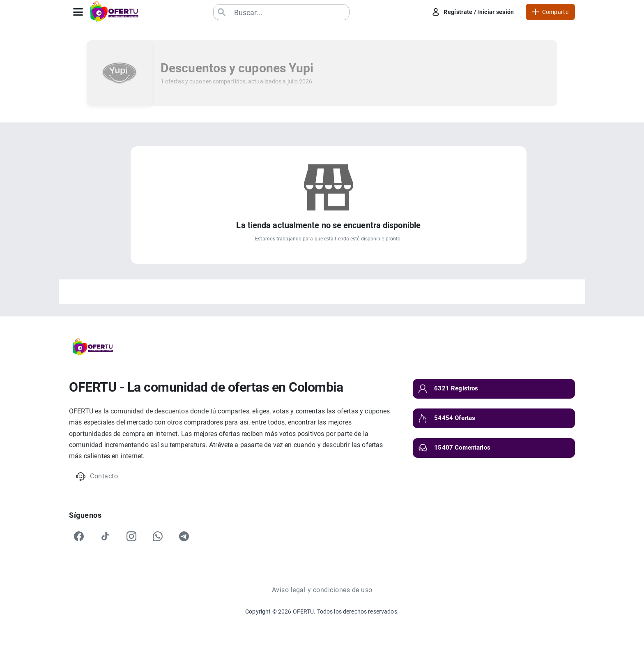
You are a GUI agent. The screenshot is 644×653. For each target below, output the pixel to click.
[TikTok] (105, 536)
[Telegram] (184, 536)
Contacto (97, 476)
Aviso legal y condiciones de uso (322, 590)
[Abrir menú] (78, 12)
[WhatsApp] (158, 536)
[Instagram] (131, 536)
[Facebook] (79, 536)
